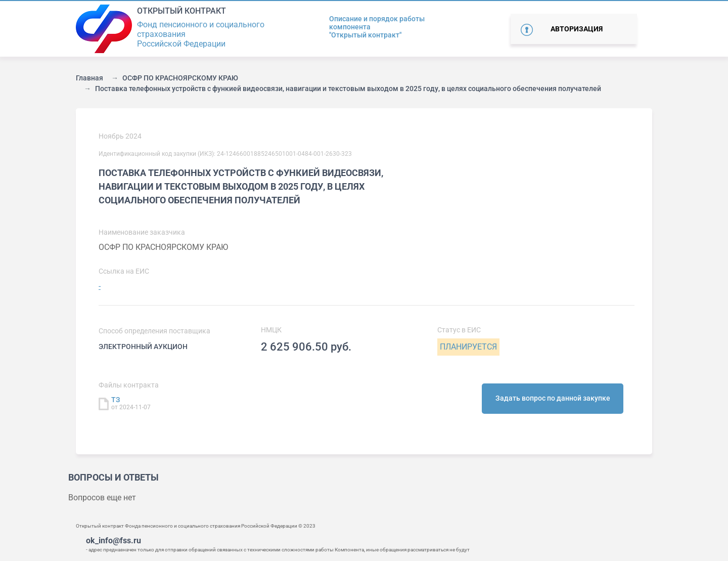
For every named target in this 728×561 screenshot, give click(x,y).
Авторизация (577, 29)
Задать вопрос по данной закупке (553, 398)
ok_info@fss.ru (113, 541)
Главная (89, 78)
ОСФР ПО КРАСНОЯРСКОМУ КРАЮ (180, 78)
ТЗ (116, 400)
